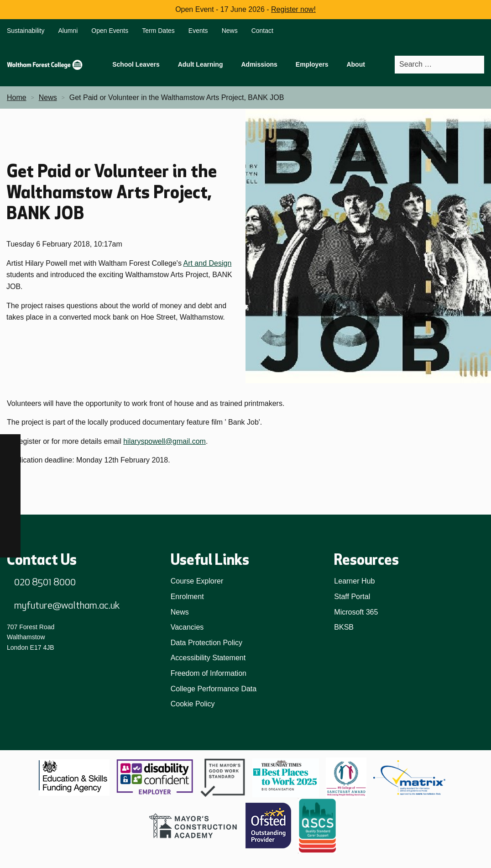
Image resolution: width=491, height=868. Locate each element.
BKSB (344, 627)
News (230, 31)
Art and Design (207, 263)
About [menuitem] (355, 64)
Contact (262, 31)
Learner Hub (354, 581)
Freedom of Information (209, 673)
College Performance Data (214, 689)
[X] (10, 547)
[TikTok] (10, 486)
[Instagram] (10, 465)
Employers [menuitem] (312, 64)
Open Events (110, 31)
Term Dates (158, 31)
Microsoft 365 (356, 612)
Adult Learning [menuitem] (201, 64)
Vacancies (187, 627)
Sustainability (26, 31)
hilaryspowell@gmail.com (165, 441)
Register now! (293, 9)
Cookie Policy (193, 704)
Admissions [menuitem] (259, 64)
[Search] (477, 65)
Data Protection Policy (206, 643)
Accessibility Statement (208, 658)
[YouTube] (10, 527)
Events (198, 31)
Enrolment (187, 597)
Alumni (68, 31)
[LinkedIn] (10, 506)
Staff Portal (352, 597)
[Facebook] (10, 445)
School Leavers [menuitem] (136, 64)
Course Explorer (197, 581)
